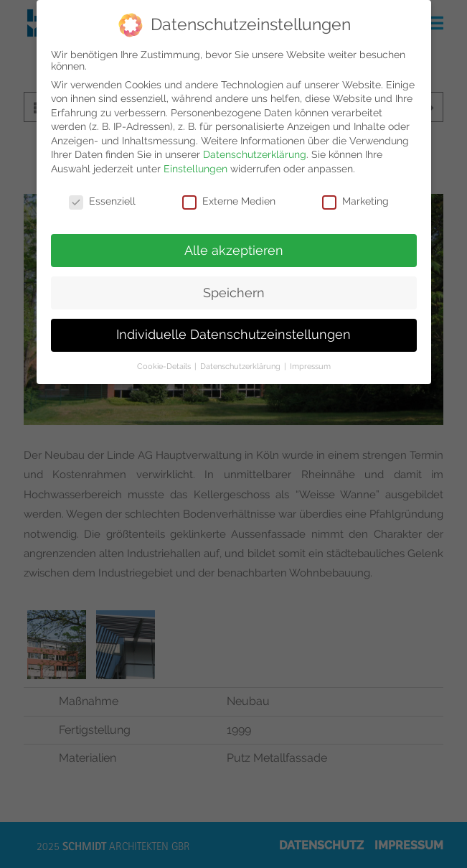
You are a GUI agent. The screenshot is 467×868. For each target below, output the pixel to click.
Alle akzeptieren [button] (234, 251)
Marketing (355, 201)
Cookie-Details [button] (165, 366)
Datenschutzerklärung (255, 154)
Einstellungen (195, 169)
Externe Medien (229, 201)
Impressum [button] (310, 366)
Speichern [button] (234, 293)
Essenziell (102, 201)
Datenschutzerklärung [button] (241, 366)
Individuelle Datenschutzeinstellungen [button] (233, 335)
